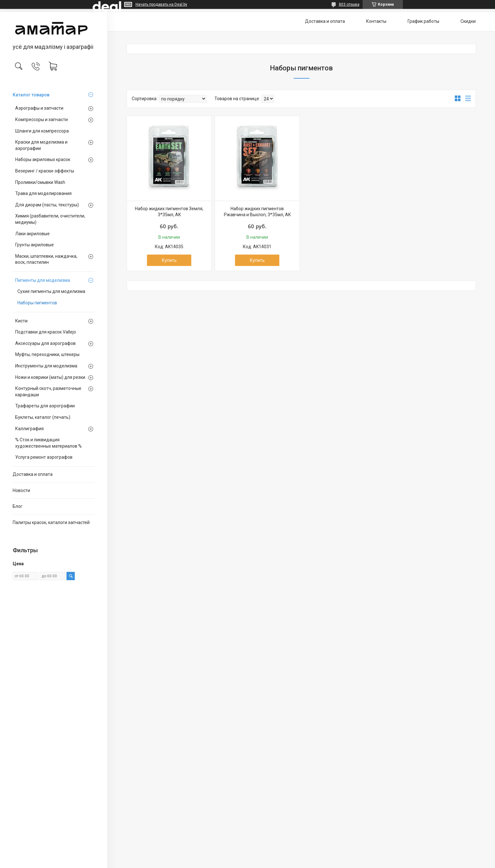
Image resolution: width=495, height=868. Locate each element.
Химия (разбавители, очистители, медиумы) (50, 219)
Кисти (21, 321)
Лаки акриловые (32, 234)
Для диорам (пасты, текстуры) (47, 205)
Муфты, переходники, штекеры (47, 354)
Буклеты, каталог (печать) (43, 417)
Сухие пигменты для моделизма (51, 291)
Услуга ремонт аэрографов (44, 457)
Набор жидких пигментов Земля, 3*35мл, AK (169, 212)
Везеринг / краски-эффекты (45, 171)
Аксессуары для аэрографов (45, 343)
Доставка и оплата (33, 474)
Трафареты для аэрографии (45, 406)
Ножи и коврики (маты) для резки (50, 377)
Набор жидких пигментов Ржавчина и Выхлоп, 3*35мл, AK (257, 212)
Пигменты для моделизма (43, 280)
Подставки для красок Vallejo (46, 332)
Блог (18, 506)
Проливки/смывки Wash (40, 182)
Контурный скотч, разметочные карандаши (48, 392)
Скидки (468, 21)
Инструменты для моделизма (46, 366)
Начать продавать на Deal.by (161, 4)
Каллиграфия (29, 429)
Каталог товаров (31, 95)
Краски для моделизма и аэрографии (41, 145)
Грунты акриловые (35, 245)
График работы (423, 21)
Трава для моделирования (43, 193)
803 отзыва (349, 4)
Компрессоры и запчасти (41, 120)
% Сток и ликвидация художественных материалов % (48, 443)
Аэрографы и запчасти (39, 108)
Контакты (376, 21)
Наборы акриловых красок (43, 159)
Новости (21, 490)
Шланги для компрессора (42, 131)
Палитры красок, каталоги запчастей (51, 522)
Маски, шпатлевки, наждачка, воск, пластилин (46, 259)
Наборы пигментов (37, 303)
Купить (169, 260)
